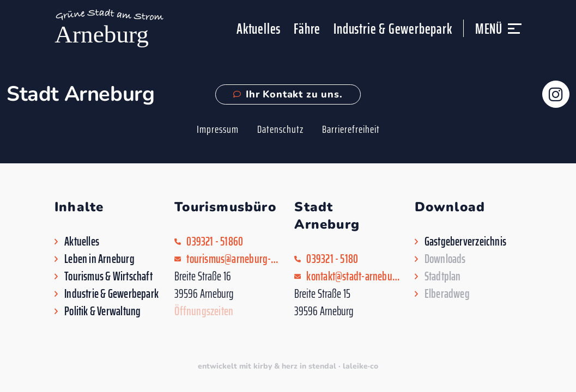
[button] (515, 33)
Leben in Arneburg (99, 259)
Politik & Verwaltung (102, 311)
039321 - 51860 (215, 242)
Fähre (307, 29)
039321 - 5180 (332, 259)
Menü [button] (489, 29)
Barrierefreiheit (351, 129)
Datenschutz (280, 129)
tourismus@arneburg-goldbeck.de (234, 259)
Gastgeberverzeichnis (465, 242)
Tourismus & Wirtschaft (108, 277)
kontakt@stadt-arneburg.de (354, 277)
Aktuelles (259, 29)
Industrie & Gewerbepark (393, 29)
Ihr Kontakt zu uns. (288, 94)
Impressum (218, 129)
